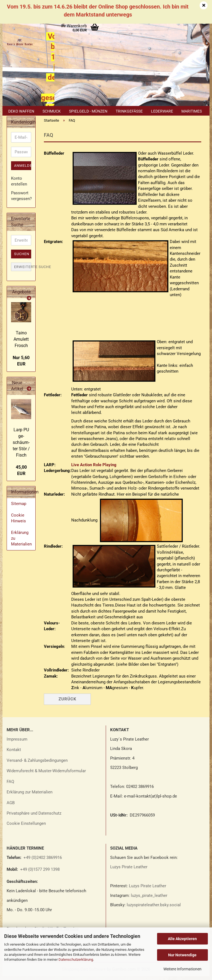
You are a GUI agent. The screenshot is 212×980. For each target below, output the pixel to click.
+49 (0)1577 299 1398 (39, 873)
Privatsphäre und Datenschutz (34, 817)
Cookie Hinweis (18, 522)
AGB (11, 806)
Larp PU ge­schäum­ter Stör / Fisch (21, 446)
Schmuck (52, 111)
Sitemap (19, 507)
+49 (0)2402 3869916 (43, 861)
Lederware (162, 111)
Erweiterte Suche (23, 270)
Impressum (17, 743)
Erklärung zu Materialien (21, 542)
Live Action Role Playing (94, 468)
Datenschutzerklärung (76, 959)
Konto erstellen (19, 185)
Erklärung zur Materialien (30, 796)
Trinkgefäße (129, 111)
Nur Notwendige (182, 955)
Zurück (67, 703)
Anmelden (23, 169)
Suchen (22, 258)
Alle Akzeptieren (182, 939)
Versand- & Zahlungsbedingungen (37, 764)
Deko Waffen (21, 111)
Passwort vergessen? (21, 199)
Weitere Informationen (182, 969)
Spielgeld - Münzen (88, 111)
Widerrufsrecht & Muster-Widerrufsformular (46, 775)
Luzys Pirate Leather (129, 871)
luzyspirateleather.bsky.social (154, 909)
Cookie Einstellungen (26, 827)
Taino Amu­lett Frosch (21, 343)
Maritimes (192, 111)
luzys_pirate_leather (149, 899)
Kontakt (14, 754)
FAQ (10, 785)
